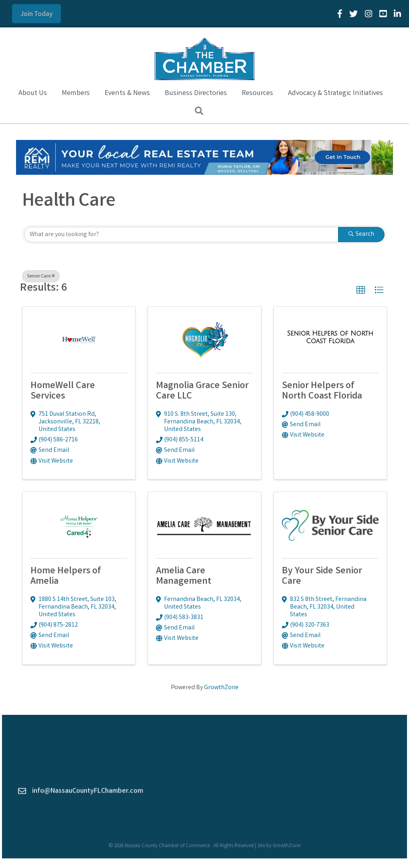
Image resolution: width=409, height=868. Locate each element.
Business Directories (196, 93)
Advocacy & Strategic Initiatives (335, 93)
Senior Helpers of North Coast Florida (322, 392)
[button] (361, 290)
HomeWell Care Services (63, 392)
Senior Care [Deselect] (41, 276)
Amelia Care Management (184, 577)
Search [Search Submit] (361, 234)
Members (76, 93)
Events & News (127, 93)
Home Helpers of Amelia (66, 577)
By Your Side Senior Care (322, 577)
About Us (33, 93)
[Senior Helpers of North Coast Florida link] (330, 338)
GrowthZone (221, 688)
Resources (257, 93)
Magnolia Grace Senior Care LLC (202, 392)
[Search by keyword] (181, 235)
